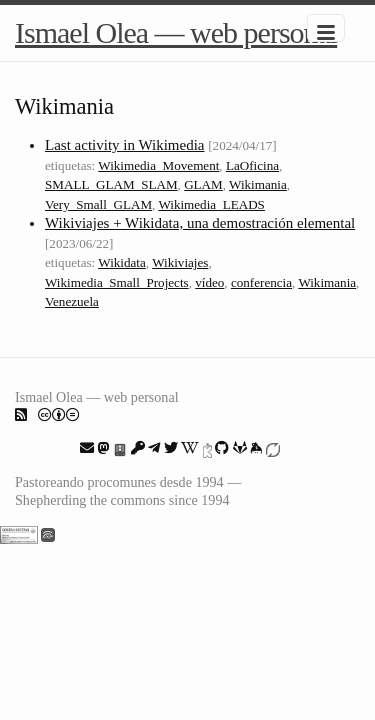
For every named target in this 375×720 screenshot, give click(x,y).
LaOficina (252, 165)
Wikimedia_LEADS (211, 204)
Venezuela (72, 301)
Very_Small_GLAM (98, 204)
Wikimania (258, 184)
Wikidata (122, 262)
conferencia (261, 282)
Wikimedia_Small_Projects (117, 282)
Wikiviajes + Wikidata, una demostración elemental (200, 223)
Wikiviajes (180, 262)
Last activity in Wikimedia (125, 145)
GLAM (203, 184)
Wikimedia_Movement (158, 165)
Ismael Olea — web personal (176, 32)
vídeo (209, 282)
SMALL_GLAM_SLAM (111, 184)
